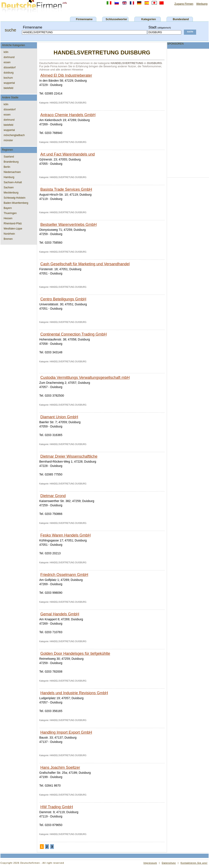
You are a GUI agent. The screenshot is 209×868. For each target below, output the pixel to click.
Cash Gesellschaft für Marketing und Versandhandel (85, 264)
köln (6, 52)
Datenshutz (169, 863)
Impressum (150, 863)
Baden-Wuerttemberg (16, 203)
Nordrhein (9, 234)
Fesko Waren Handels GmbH (65, 535)
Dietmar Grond (53, 496)
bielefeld (8, 88)
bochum (8, 78)
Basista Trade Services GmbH (66, 189)
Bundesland (181, 19)
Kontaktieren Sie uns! (194, 863)
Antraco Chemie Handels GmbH (68, 115)
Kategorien (149, 19)
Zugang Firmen (184, 4)
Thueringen (10, 213)
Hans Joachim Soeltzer (60, 768)
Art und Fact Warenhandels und (67, 154)
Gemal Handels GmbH (60, 614)
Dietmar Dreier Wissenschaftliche (69, 456)
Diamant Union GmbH (59, 417)
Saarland (9, 157)
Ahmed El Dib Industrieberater (66, 75)
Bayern (8, 208)
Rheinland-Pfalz (13, 223)
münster (8, 140)
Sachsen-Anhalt (13, 182)
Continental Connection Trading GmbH (73, 334)
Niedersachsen (12, 172)
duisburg (9, 73)
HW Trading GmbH (57, 807)
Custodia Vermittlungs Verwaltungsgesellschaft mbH (85, 378)
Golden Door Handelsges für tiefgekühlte (75, 654)
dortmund (9, 57)
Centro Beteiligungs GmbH (63, 299)
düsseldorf (10, 67)
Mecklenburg (11, 193)
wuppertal (9, 83)
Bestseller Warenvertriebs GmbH (68, 225)
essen (7, 62)
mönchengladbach (14, 135)
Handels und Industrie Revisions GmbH (74, 693)
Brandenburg (11, 162)
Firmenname (84, 19)
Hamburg (9, 177)
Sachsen (9, 187)
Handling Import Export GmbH (66, 732)
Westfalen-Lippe (13, 229)
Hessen (8, 218)
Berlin (7, 167)
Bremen (8, 239)
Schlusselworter (116, 19)
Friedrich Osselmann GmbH (64, 575)
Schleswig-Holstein (14, 198)
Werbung (202, 4)
